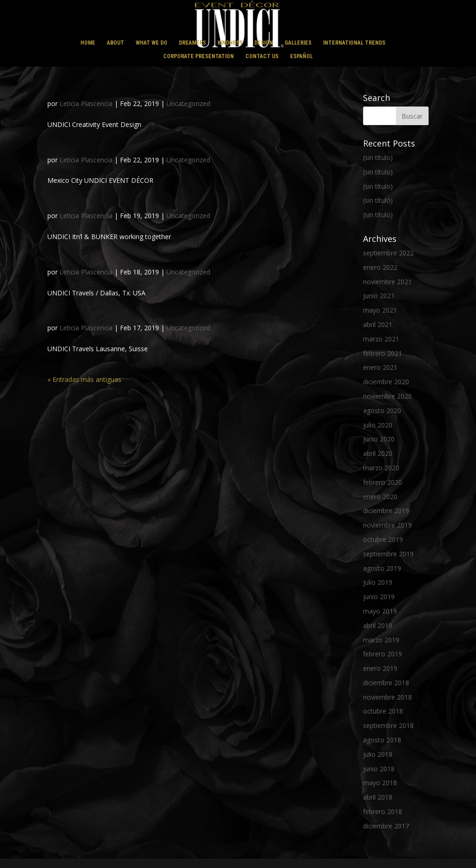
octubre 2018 (383, 711)
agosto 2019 (382, 568)
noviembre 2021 (387, 282)
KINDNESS (230, 43)
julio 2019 (378, 582)
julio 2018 (378, 754)
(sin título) (378, 157)
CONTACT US (262, 56)
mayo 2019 (380, 611)
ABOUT (116, 43)
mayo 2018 (380, 783)
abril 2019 (378, 625)
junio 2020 (379, 439)
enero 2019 (380, 668)
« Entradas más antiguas (84, 379)
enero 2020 (380, 497)
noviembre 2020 (387, 396)
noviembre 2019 (387, 525)
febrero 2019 (383, 654)
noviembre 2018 (387, 697)
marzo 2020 (381, 468)
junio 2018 (379, 769)
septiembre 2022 (388, 253)
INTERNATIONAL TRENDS (354, 43)
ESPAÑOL (301, 56)
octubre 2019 (383, 539)
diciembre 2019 (386, 511)
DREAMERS (192, 43)
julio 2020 (378, 425)
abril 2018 (378, 797)
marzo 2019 (381, 640)
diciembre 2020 (386, 382)
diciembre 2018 (386, 683)
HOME (88, 43)
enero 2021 (380, 367)
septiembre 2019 (388, 554)
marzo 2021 (381, 339)
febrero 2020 (383, 482)
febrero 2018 (383, 811)
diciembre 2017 (386, 826)
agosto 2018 (382, 740)
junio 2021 (379, 296)
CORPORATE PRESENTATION (198, 56)
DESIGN (264, 43)
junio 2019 (379, 597)
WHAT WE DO (152, 43)
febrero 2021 (383, 353)
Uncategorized (188, 103)
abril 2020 (378, 453)
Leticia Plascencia (86, 103)
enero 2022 (380, 267)
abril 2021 (378, 324)
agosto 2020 (382, 411)
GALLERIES (298, 43)
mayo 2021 (380, 310)
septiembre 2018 (388, 725)
